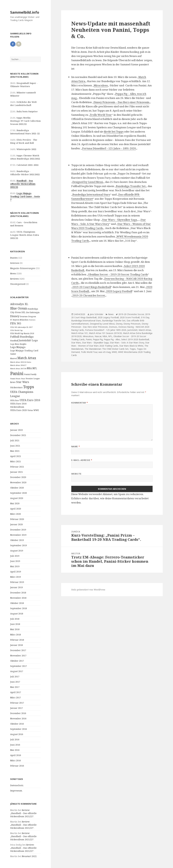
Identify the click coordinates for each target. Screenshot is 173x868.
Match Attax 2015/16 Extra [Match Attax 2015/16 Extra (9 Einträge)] (21, 362)
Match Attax (145, 330)
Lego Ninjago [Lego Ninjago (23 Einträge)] (18, 347)
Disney (119, 324)
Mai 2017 (15, 687)
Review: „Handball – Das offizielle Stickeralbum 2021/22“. (23, 813)
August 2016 (17, 734)
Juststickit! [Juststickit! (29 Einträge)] (25, 340)
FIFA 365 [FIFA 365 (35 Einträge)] (16, 323)
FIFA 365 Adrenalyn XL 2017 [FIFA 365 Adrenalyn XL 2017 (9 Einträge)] (21, 327)
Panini (89, 339)
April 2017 (16, 692)
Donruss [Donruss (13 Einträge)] (24, 316)
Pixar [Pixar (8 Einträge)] (23, 379)
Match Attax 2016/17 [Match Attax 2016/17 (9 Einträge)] (18, 365)
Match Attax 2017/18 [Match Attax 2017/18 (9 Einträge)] (18, 368)
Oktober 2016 (17, 724)
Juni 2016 (15, 745)
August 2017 (17, 671)
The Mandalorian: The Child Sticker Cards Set (107, 349)
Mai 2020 (15, 503)
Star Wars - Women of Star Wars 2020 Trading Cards (110, 344)
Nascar (98, 336)
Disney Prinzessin (132, 324)
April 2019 (16, 572)
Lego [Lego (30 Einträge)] (35, 340)
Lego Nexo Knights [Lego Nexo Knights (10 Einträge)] (18, 344)
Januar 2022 (17, 430)
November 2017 (18, 656)
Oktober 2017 (17, 661)
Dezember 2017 (18, 650)
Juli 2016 (15, 739)
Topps (133, 349)
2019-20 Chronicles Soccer (89, 295)
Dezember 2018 (18, 593)
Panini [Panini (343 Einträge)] (17, 373)
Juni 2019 (15, 561)
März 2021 (16, 461)
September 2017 (19, 666)
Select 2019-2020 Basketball (135, 339)
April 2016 (16, 755)
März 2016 (16, 760)
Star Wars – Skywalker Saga (120, 220)
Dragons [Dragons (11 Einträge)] (32, 316)
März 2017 (16, 698)
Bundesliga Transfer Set (131, 186)
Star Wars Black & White (131, 346)
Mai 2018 (15, 629)
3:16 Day (145, 317)
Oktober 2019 (17, 540)
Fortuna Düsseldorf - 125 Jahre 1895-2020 (106, 330)
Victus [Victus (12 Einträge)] (30, 410)
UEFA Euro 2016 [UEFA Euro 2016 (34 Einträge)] (30, 400)
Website (76, 474)
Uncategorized (18, 284)
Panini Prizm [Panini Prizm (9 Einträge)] (15, 379)
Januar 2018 (17, 645)
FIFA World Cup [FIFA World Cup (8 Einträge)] (16, 330)
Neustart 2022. (29, 856)
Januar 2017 (17, 708)
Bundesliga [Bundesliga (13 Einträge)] (33, 309)
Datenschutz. (17, 785)
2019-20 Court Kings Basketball (92, 287)
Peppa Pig (98, 339)
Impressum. (16, 791)
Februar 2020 (17, 519)
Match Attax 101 (80, 333)
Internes (15, 263)
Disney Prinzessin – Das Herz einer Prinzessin (121, 102)
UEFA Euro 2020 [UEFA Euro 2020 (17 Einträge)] (19, 410)
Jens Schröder (97, 314)
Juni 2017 (15, 682)
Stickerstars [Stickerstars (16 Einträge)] (16, 387)
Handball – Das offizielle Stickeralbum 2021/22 (23, 184)
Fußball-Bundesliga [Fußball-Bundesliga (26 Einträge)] (22, 337)
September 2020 (19, 493)
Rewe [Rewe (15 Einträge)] (13, 382)
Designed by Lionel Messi (88, 182)
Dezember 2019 (18, 530)
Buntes (14, 258)
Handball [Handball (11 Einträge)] (14, 341)
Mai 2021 (15, 451)
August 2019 (17, 551)
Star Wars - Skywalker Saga (95, 343)
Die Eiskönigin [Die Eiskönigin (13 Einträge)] (33, 312)
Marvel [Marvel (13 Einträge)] (14, 358)
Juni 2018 (15, 624)
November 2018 (18, 598)
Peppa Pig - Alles (112, 339)
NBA (105, 336)
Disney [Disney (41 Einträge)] (15, 316)
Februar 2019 (17, 582)
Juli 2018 (15, 619)
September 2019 (19, 545)
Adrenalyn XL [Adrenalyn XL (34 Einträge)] (19, 304)
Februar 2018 (17, 640)
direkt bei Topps (114, 132)
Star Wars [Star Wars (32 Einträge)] (23, 382)
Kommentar (80, 403)
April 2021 (16, 456)
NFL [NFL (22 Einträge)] (35, 368)
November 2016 (18, 718)
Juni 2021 (15, 446)
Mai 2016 (15, 750)
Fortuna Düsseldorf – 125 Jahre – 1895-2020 (109, 148)
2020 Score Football (130, 317)
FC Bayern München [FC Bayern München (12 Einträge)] (19, 320)
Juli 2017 (15, 677)
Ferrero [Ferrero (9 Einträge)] (32, 320)
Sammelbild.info (25, 12)
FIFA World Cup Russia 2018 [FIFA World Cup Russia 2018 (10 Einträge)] (22, 333)
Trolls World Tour (101, 115)
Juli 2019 (15, 556)
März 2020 (16, 514)
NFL (110, 336)
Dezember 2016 (18, 713)
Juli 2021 (15, 440)
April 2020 (16, 509)
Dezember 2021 (18, 435)
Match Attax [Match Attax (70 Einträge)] (27, 358)
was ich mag (105, 352)
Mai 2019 (15, 566)
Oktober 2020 (17, 488)
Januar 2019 (17, 587)
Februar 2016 (17, 766)
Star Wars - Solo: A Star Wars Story (127, 343)
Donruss (113, 327)
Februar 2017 (17, 703)
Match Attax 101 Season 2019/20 (105, 333)
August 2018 (17, 614)
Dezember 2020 (18, 477)
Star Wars (76, 343)
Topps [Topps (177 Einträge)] (29, 387)
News (13, 273)
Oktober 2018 (17, 603)
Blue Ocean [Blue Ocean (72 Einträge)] (19, 308)
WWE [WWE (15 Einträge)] (36, 410)
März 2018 (16, 635)
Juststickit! (132, 330)
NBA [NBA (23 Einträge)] (29, 368)
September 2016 (19, 729)
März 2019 (16, 577)
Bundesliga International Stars (91, 194)
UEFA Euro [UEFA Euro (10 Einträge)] (15, 400)
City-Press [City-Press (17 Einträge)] (16, 312)
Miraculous (101, 85)
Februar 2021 (17, 467)
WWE (114, 352)
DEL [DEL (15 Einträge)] (23, 312)
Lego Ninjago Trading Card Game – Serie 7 (25, 196)
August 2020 (17, 498)
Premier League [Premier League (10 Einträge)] (33, 378)
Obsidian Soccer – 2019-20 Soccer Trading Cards (118, 274)
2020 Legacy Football (119, 291)
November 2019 (18, 535)
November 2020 (18, 482)
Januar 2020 (17, 524)
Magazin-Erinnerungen (23, 268)
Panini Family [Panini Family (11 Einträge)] (30, 374)
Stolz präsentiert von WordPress (88, 590)
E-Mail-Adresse (82, 460)
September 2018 (19, 608)
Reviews (14, 279)
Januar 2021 (17, 472)
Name (76, 446)
